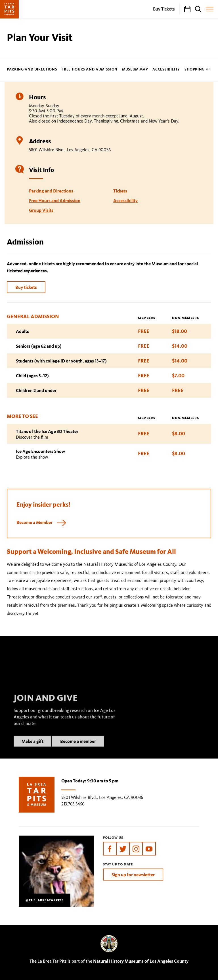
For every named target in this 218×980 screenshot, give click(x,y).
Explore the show (32, 457)
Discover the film (32, 437)
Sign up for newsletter (133, 875)
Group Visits (41, 210)
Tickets (120, 191)
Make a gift (33, 748)
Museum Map (135, 70)
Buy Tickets (164, 9)
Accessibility (166, 70)
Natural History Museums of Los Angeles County (141, 961)
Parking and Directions (32, 70)
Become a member (78, 748)
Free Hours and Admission (90, 70)
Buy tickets (26, 287)
